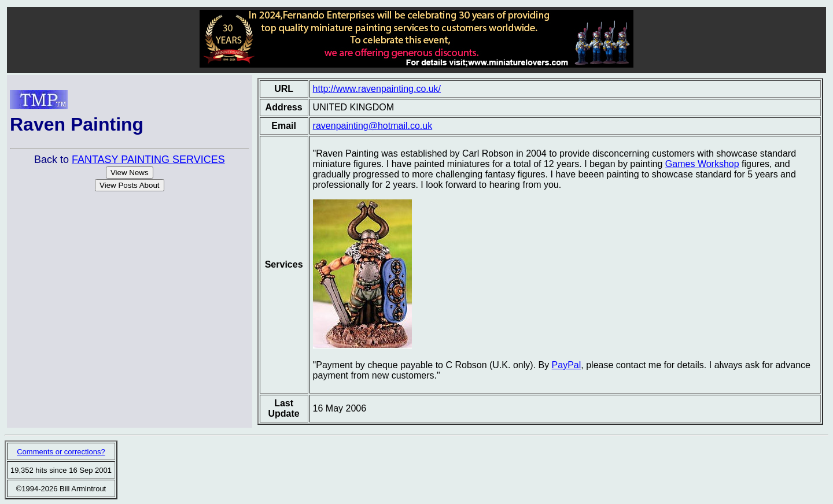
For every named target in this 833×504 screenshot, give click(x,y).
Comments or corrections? (61, 452)
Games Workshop (702, 164)
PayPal (567, 365)
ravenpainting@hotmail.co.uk (373, 126)
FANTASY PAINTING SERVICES (148, 160)
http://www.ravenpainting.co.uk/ (377, 89)
